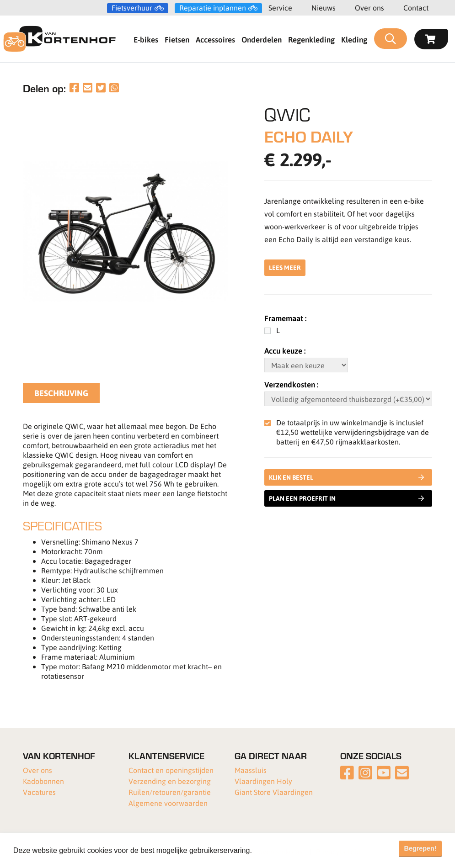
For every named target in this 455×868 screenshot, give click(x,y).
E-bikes (146, 39)
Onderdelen (262, 39)
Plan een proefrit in (347, 498)
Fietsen (177, 39)
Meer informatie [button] (281, 850)
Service (280, 8)
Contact (416, 8)
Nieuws (324, 8)
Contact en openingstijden (171, 770)
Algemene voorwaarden (168, 803)
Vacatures (39, 792)
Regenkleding (311, 39)
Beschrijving (61, 393)
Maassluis (251, 770)
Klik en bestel (348, 477)
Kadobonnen (43, 781)
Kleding (354, 39)
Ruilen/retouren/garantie (170, 792)
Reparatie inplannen (213, 8)
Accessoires (215, 39)
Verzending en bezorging (170, 781)
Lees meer (285, 267)
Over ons (369, 8)
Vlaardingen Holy (263, 781)
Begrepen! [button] (420, 848)
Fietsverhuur (132, 8)
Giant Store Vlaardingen (274, 792)
